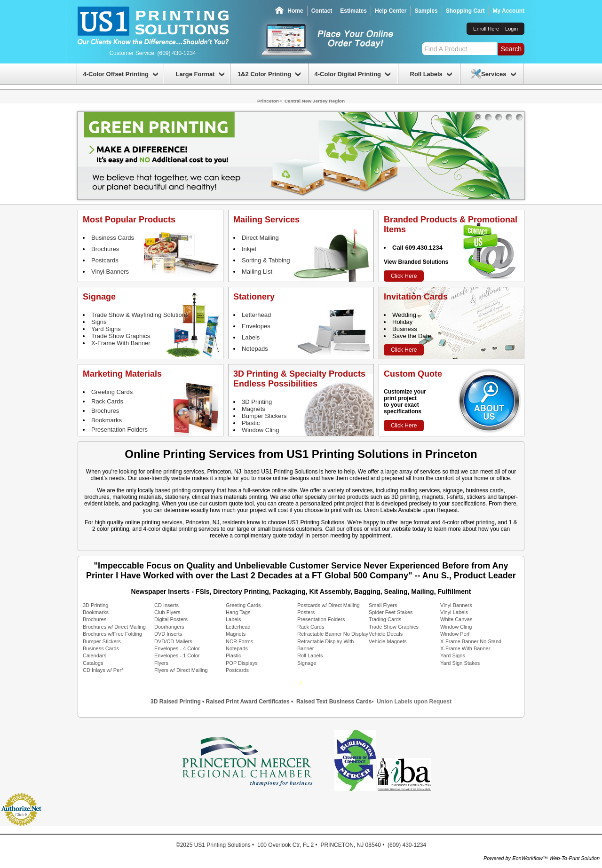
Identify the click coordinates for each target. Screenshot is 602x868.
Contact (322, 11)
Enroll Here (486, 29)
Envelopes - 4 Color (177, 648)
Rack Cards (107, 401)
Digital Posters (171, 619)
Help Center (391, 11)
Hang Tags (238, 612)
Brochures (105, 249)
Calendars (95, 655)
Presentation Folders (119, 430)
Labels (251, 337)
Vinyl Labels (454, 612)
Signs (99, 322)
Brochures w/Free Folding (112, 634)
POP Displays (242, 663)
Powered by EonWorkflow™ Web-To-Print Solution (542, 858)
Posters (306, 612)
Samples (426, 11)
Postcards (105, 260)
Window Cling (260, 430)
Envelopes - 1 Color (177, 655)
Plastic (251, 423)
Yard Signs (106, 329)
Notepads (255, 349)
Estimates (353, 11)
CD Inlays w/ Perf (103, 670)
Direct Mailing (260, 238)
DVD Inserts (168, 634)
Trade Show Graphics (121, 336)
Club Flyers (167, 612)
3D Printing (257, 402)
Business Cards (113, 238)
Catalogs (93, 663)
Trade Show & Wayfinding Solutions (140, 315)
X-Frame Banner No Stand (471, 641)
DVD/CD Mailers (173, 641)
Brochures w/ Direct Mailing (114, 627)
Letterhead (256, 315)
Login (511, 29)
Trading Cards (385, 619)
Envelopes (256, 326)
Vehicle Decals (386, 634)
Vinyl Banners (110, 272)
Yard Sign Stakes (460, 663)
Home (295, 11)
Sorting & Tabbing (266, 260)
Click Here (404, 276)
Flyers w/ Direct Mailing (181, 670)
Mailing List (257, 272)
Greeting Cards (112, 392)
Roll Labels (310, 655)
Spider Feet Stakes (391, 612)
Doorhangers (169, 627)
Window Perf (455, 634)
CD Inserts (166, 605)
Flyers (161, 663)
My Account (508, 11)
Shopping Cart (465, 11)
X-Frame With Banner (121, 343)
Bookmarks (107, 420)
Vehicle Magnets (388, 641)
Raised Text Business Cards (334, 702)
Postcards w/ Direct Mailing (329, 605)
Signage (307, 663)
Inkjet (249, 249)
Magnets (253, 409)
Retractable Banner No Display (333, 634)
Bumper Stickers (264, 416)
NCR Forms (239, 641)
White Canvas (456, 619)
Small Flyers (383, 605)
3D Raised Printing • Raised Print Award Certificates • (223, 702)
